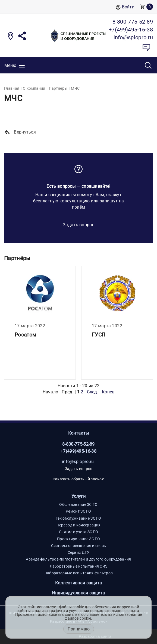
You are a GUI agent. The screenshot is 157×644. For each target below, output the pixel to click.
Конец (108, 392)
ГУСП (99, 335)
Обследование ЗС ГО (78, 504)
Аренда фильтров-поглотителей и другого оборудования (78, 559)
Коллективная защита (79, 583)
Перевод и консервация (78, 525)
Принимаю (79, 629)
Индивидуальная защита (78, 593)
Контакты (78, 433)
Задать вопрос (78, 225)
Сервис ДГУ (79, 552)
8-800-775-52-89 (78, 444)
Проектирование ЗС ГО (78, 539)
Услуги (78, 496)
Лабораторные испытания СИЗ (79, 566)
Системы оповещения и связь (79, 546)
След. (93, 392)
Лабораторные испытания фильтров (78, 573)
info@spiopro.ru (78, 462)
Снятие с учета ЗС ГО (78, 532)
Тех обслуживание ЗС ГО (78, 518)
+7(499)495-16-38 (78, 451)
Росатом (25, 335)
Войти (125, 7)
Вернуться (20, 132)
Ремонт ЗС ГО (78, 511)
